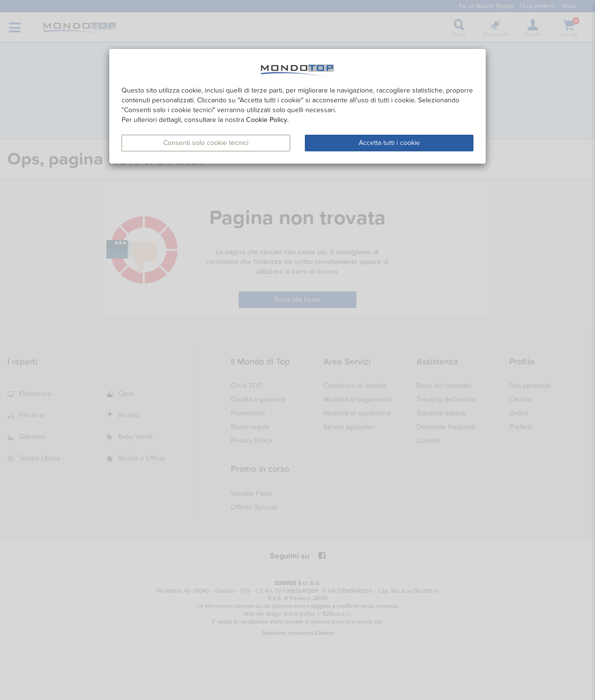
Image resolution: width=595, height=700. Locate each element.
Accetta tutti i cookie (389, 143)
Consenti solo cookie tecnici (206, 143)
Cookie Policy (267, 120)
